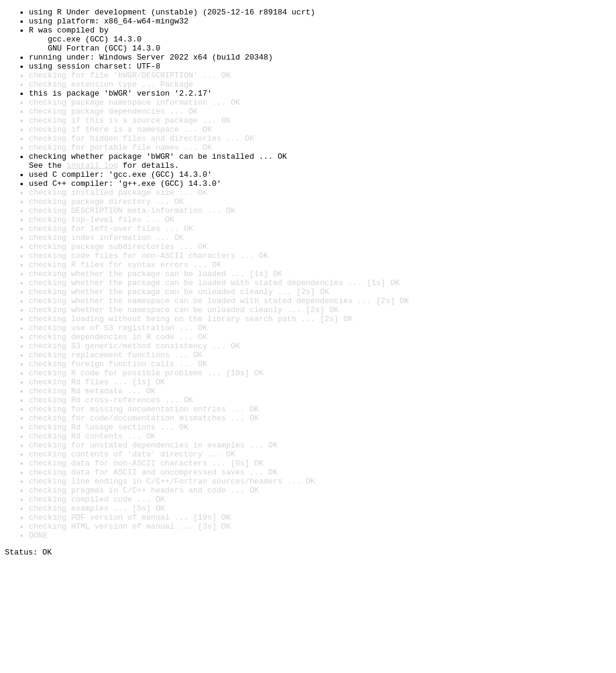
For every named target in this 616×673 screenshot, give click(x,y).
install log (92, 197)
